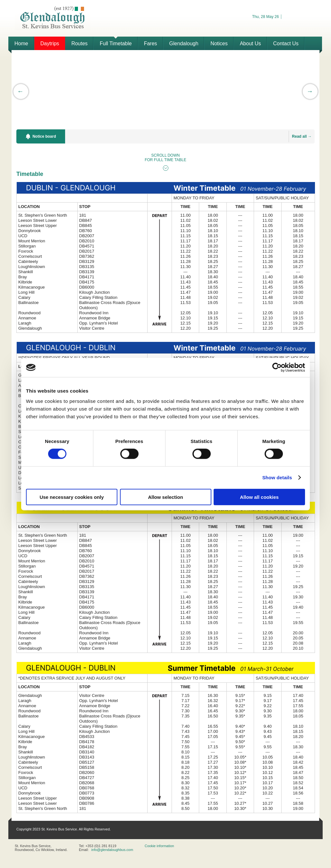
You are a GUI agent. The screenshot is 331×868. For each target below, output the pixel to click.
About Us (250, 43)
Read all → (302, 136)
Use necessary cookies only (72, 497)
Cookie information (159, 846)
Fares (151, 43)
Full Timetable (116, 43)
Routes (79, 43)
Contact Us (286, 43)
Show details (277, 477)
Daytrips (50, 43)
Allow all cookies (259, 497)
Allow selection (165, 497)
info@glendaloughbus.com (112, 850)
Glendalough (184, 43)
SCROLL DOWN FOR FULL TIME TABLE (165, 158)
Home (21, 43)
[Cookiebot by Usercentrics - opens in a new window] (277, 368)
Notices (219, 43)
